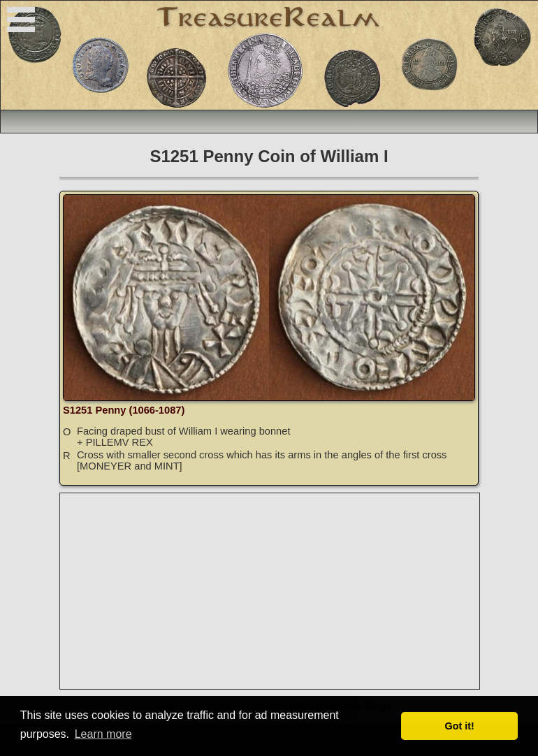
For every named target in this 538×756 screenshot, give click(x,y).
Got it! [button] (460, 726)
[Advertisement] (270, 591)
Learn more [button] (103, 734)
